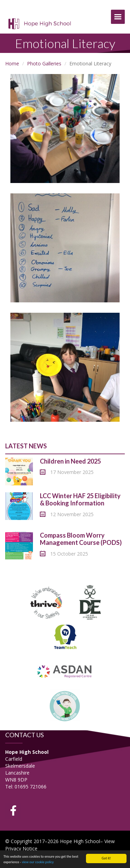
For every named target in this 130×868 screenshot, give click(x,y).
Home (12, 63)
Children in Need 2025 (70, 461)
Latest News (26, 446)
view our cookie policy (38, 862)
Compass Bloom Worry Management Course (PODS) (81, 539)
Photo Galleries (44, 63)
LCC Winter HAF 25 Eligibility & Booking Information (80, 500)
